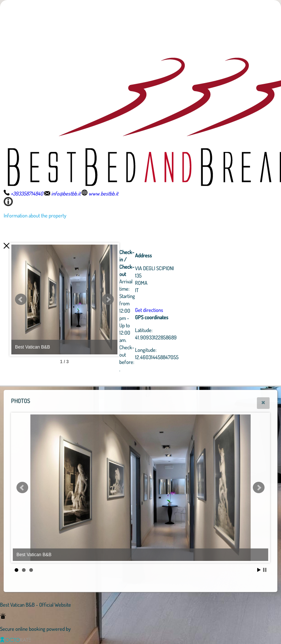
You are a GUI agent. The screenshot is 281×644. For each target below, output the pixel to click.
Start (259, 570)
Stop (265, 570)
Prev (21, 299)
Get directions (189, 310)
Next (148, 299)
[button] (263, 403)
